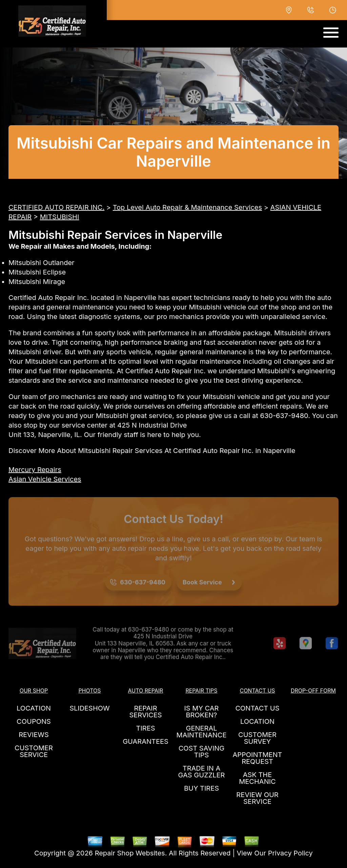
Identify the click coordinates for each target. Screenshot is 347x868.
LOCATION (34, 708)
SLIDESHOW (90, 708)
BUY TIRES (201, 788)
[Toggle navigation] (331, 33)
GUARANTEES (146, 741)
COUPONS (34, 721)
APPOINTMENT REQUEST (257, 758)
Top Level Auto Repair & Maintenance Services (187, 207)
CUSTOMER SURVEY (257, 738)
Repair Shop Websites (130, 853)
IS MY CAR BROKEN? (202, 712)
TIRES (145, 728)
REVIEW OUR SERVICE (257, 798)
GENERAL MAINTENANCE (202, 732)
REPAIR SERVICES (145, 712)
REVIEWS (34, 735)
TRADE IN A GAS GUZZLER (202, 772)
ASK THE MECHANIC (257, 778)
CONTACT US (257, 708)
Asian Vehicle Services (45, 479)
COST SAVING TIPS (202, 752)
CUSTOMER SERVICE (34, 751)
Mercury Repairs (35, 470)
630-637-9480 (284, 416)
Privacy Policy (290, 853)
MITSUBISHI (60, 217)
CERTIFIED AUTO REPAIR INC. (56, 207)
